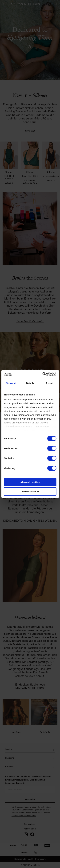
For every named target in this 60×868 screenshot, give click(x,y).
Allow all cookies (30, 482)
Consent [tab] (11, 383)
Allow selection (30, 491)
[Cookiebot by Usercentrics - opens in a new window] (43, 374)
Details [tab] (30, 383)
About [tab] (49, 383)
